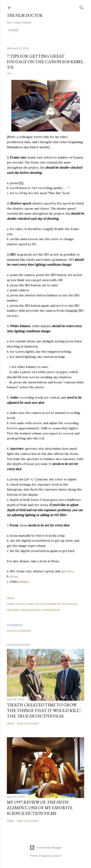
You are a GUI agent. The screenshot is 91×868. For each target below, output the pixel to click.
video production (31, 610)
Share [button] (10, 598)
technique (13, 610)
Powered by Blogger (46, 848)
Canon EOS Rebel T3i (48, 604)
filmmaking (69, 604)
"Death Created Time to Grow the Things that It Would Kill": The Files (44, 710)
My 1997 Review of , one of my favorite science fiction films (40, 808)
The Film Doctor (25, 15)
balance (24, 582)
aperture (67, 571)
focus (14, 576)
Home (13, 30)
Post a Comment (19, 631)
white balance (51, 610)
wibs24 (57, 856)
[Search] (82, 7)
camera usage (25, 604)
